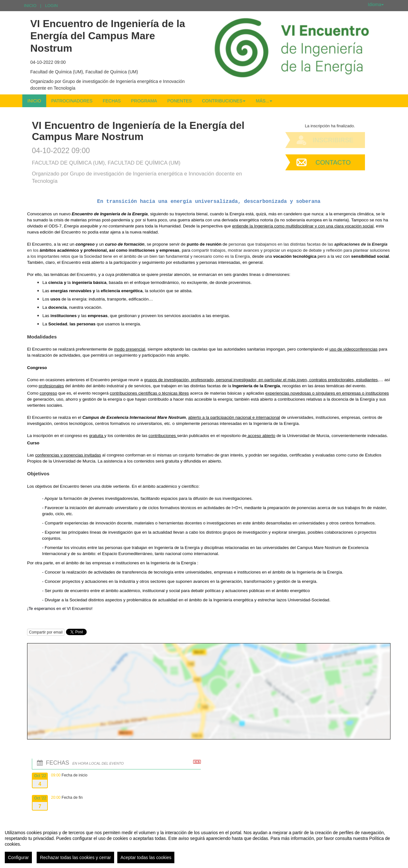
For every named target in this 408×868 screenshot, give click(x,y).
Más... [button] (264, 101)
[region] (204, 844)
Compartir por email (46, 632)
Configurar (18, 857)
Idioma (376, 4)
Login (51, 6)
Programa (144, 101)
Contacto (333, 162)
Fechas (112, 101)
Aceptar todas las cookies (146, 857)
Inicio (30, 6)
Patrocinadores (72, 101)
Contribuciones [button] (224, 101)
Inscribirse (333, 140)
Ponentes (180, 101)
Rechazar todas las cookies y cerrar (75, 857)
